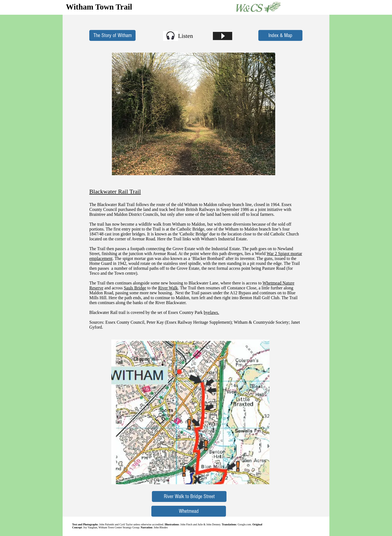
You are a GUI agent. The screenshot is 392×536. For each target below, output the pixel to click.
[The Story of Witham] (112, 35)
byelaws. (211, 312)
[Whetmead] (189, 511)
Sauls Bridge (135, 288)
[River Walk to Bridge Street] (189, 496)
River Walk (168, 288)
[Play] (223, 36)
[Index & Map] (280, 35)
